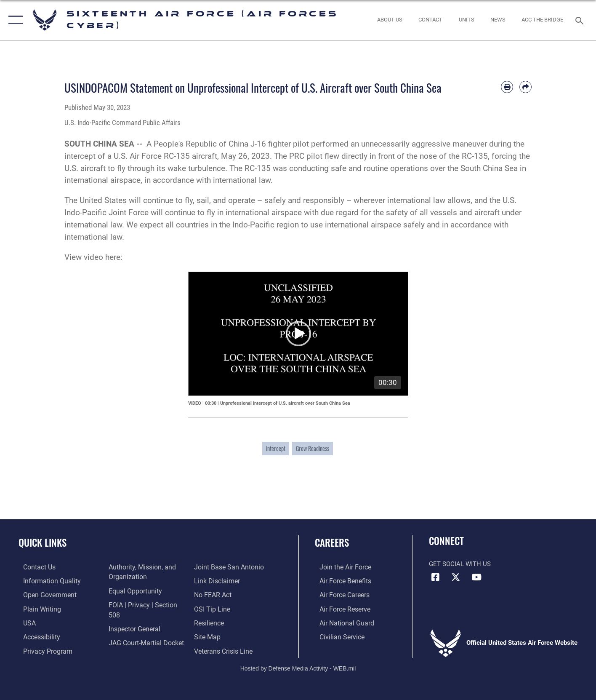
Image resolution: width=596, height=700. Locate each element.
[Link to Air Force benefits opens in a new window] (340, 580)
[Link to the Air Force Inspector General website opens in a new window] (132, 618)
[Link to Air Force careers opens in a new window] (339, 594)
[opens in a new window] (45, 580)
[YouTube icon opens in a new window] (476, 577)
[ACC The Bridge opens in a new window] (543, 20)
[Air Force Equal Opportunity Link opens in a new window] (132, 590)
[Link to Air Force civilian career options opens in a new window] (336, 636)
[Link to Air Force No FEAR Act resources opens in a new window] (214, 580)
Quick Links (43, 542)
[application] (298, 334)
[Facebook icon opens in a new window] (435, 577)
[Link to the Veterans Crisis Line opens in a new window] (224, 636)
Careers (332, 542)
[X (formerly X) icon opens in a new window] (456, 577)
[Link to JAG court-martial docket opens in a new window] (143, 631)
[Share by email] (525, 87)
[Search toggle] (581, 20)
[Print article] (507, 87)
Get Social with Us (460, 564)
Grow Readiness (313, 448)
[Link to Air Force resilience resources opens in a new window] (210, 608)
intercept (276, 448)
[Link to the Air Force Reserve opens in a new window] (340, 608)
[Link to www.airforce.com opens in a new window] (340, 567)
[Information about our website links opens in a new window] (218, 567)
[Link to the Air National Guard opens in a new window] (341, 622)
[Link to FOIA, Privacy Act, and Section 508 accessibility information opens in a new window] (145, 604)
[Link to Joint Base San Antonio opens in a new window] (140, 645)
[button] (14, 20)
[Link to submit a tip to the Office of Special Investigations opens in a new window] (213, 594)
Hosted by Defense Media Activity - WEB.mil (298, 665)
